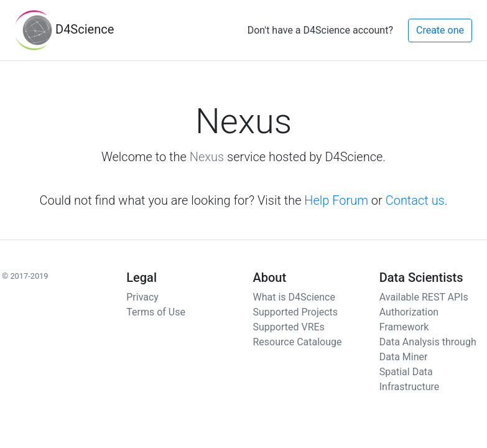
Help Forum (336, 200)
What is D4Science (294, 297)
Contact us (415, 200)
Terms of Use (156, 312)
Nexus (207, 157)
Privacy (142, 297)
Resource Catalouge (298, 342)
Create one (440, 30)
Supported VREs (289, 327)
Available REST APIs (424, 297)
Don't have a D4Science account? (320, 30)
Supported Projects (296, 312)
